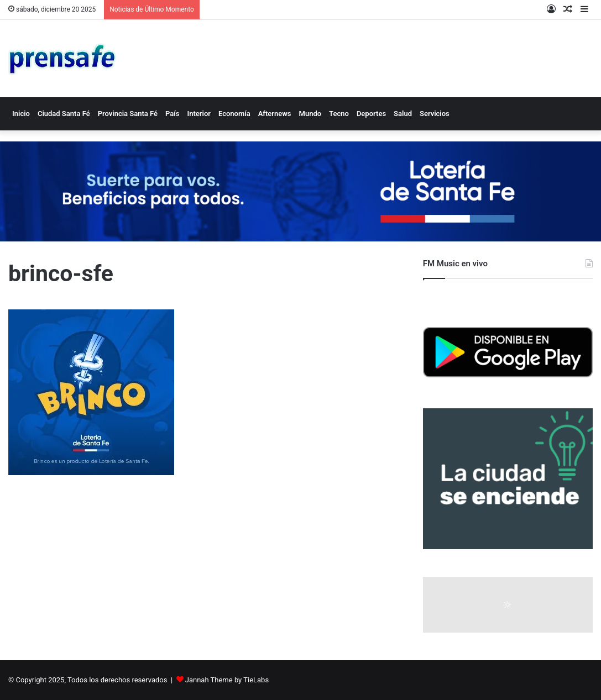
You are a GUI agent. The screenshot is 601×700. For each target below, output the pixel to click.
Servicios (435, 114)
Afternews (275, 114)
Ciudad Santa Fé (64, 114)
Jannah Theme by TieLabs (227, 680)
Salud (403, 114)
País (172, 114)
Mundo (310, 114)
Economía (234, 114)
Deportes (371, 114)
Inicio (21, 114)
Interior (198, 114)
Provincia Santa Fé (128, 114)
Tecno (339, 114)
